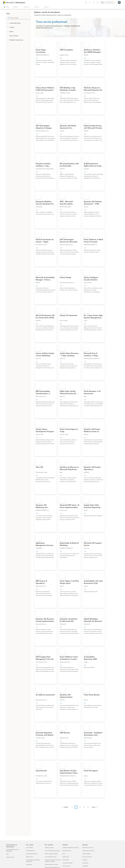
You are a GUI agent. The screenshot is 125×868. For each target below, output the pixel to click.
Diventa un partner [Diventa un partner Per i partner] (49, 848)
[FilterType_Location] (8, 23)
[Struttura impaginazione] (80, 809)
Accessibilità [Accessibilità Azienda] (85, 863)
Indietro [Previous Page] (66, 807)
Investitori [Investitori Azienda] (85, 860)
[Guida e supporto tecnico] (90, 2)
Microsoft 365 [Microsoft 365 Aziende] (66, 860)
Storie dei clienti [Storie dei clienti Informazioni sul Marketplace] (10, 857)
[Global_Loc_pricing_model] (8, 40)
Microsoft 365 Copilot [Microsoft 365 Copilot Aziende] (68, 863)
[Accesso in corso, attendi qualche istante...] (119, 2)
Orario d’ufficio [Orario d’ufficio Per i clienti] (30, 848)
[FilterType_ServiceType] (8, 36)
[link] (45, 59)
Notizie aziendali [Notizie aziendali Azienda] (86, 854)
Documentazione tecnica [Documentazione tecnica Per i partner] (51, 857)
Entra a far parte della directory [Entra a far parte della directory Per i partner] (52, 851)
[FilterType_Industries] (8, 31)
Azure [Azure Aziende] (64, 854)
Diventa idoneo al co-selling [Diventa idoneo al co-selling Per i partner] (51, 864)
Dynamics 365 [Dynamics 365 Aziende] (66, 857)
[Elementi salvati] (94, 2)
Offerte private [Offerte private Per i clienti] (30, 857)
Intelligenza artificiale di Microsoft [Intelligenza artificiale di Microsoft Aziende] (70, 848)
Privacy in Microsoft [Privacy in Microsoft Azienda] (87, 857)
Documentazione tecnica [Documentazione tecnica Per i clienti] (32, 854)
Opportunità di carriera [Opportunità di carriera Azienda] (88, 848)
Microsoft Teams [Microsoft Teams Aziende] (66, 866)
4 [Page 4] (84, 807)
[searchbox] (20, 18)
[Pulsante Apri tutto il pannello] (6, 7)
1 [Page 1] (72, 807)
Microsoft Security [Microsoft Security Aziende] (67, 851)
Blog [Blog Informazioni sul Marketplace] (7, 854)
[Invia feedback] (86, 2)
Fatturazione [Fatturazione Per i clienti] (29, 864)
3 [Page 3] (80, 807)
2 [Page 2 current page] (76, 807)
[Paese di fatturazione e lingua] (107, 2)
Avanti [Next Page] (94, 807)
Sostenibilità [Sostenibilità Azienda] (85, 866)
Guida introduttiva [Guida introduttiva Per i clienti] (30, 851)
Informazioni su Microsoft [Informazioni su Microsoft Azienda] (88, 851)
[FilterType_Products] (8, 27)
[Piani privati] (98, 2)
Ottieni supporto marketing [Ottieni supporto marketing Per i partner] (51, 854)
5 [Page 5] (88, 807)
